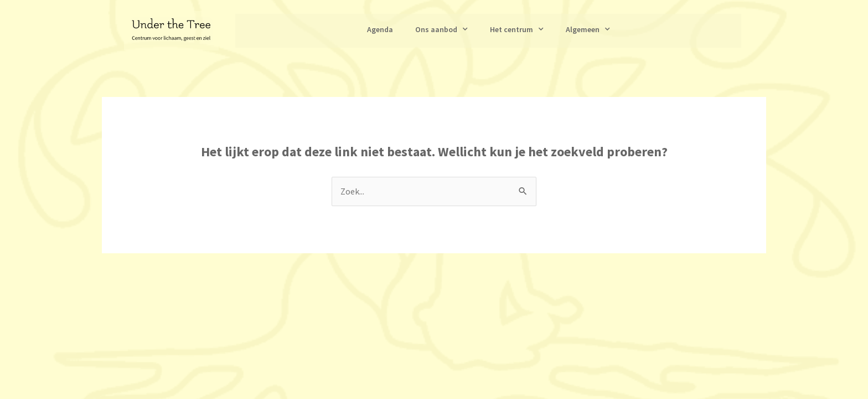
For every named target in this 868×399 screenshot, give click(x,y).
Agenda (380, 29)
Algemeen (588, 29)
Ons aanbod (441, 29)
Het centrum (517, 29)
